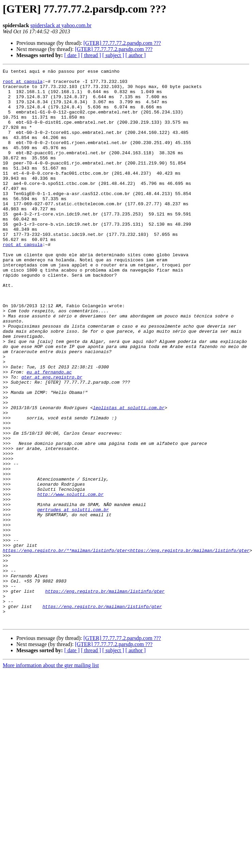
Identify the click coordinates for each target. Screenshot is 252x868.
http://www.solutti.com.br (70, 580)
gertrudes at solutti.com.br (73, 598)
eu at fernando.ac (49, 433)
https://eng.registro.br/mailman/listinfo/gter (105, 696)
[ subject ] (113, 55)
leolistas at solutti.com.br (129, 476)
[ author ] (136, 55)
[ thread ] (91, 55)
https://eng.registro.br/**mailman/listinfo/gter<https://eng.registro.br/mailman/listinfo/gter (126, 647)
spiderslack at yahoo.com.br (61, 25)
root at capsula (23, 84)
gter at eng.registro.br (52, 439)
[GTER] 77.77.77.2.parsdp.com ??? (122, 43)
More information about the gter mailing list (51, 776)
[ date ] (72, 55)
